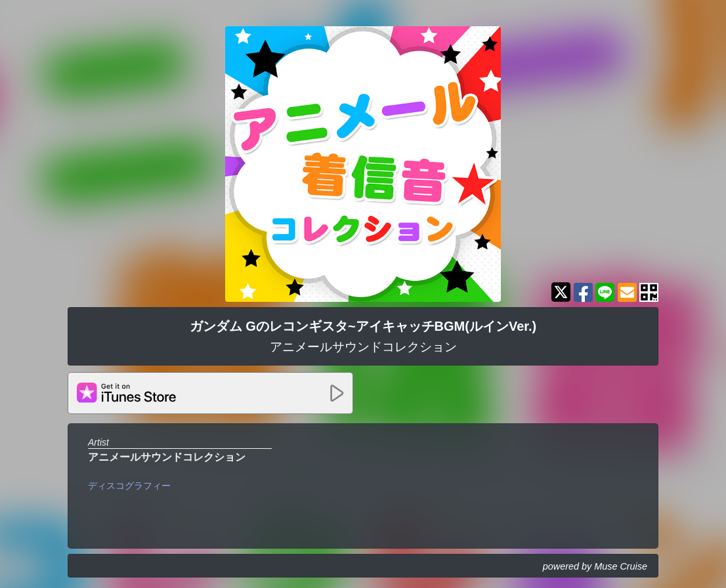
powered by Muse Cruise (595, 566)
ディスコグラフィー (129, 486)
